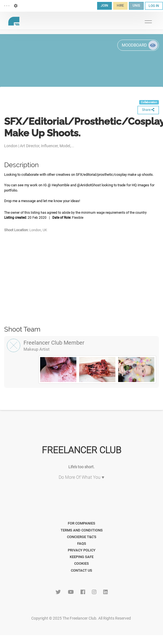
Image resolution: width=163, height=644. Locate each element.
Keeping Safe (82, 557)
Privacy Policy (82, 550)
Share (148, 110)
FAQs (82, 544)
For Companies (81, 523)
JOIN (104, 6)
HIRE (120, 6)
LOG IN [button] (154, 6)
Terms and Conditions (82, 530)
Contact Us (81, 570)
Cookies (81, 563)
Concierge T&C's (82, 537)
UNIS (136, 6)
